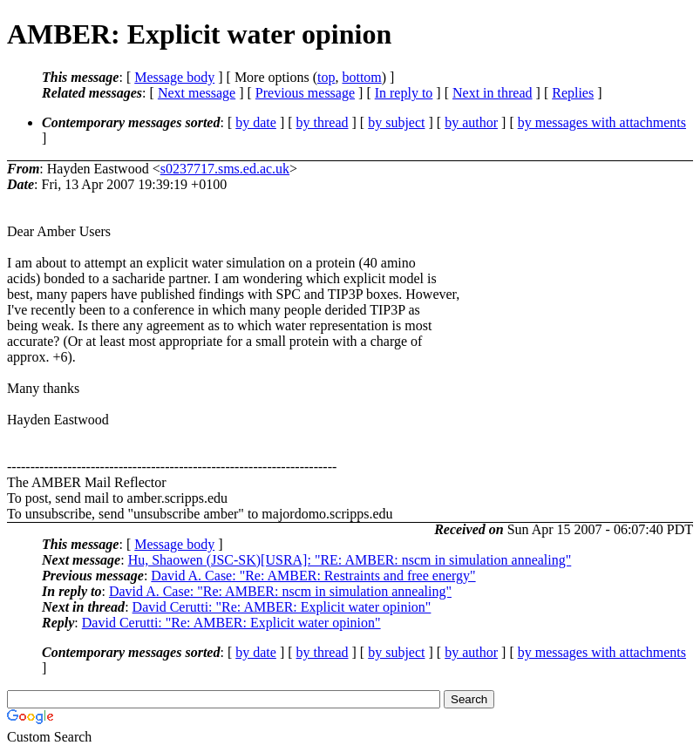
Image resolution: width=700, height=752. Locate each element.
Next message (197, 93)
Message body (174, 77)
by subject (396, 122)
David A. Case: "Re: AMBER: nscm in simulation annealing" (280, 591)
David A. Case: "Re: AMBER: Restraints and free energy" (313, 576)
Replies (573, 93)
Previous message (305, 93)
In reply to (404, 93)
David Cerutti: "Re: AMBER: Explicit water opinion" (282, 607)
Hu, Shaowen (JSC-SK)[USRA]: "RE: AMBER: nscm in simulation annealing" (350, 560)
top (326, 77)
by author (471, 122)
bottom (361, 77)
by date (256, 122)
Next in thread (493, 93)
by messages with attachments (602, 122)
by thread (323, 122)
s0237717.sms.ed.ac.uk (225, 169)
